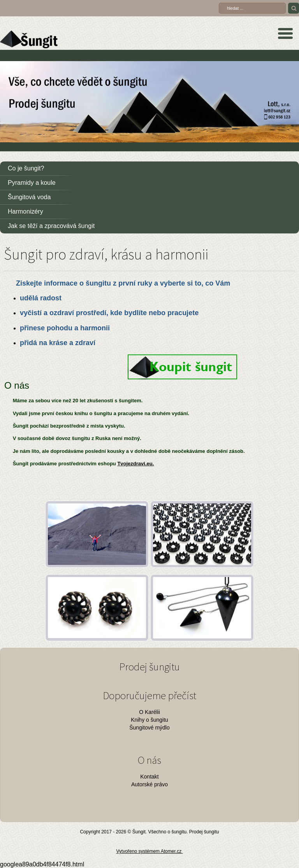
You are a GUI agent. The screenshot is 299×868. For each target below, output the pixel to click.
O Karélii (149, 712)
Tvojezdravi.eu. (135, 464)
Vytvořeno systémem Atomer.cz (150, 851)
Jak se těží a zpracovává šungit (51, 226)
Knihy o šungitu (149, 720)
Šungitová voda (29, 197)
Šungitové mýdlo (149, 728)
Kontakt (149, 777)
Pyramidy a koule (32, 183)
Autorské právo (149, 784)
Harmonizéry (26, 211)
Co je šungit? (26, 168)
